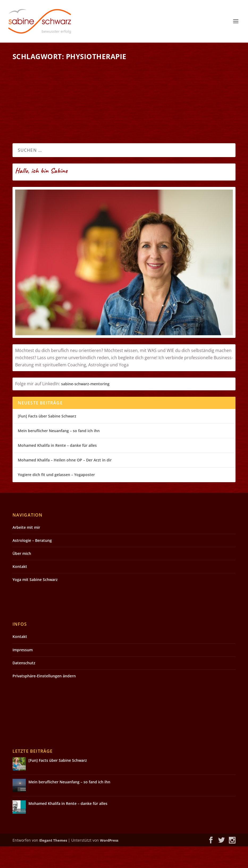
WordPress (109, 862)
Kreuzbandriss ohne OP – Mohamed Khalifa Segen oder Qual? (64, 79)
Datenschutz (24, 684)
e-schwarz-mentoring (90, 406)
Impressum (23, 671)
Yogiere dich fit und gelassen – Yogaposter (56, 496)
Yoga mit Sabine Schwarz (35, 601)
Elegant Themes (53, 862)
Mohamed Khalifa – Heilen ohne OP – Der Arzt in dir (65, 482)
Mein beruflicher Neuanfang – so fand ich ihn (59, 452)
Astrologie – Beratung (32, 562)
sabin (66, 406)
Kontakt (20, 588)
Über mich (22, 575)
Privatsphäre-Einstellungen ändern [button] (44, 697)
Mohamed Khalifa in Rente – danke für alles (57, 467)
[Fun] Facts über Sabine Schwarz (47, 438)
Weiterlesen (33, 141)
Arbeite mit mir (26, 549)
